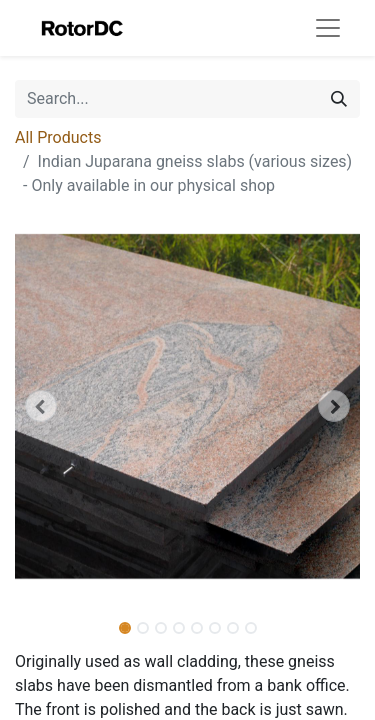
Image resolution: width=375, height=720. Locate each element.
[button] (41, 406)
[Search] (339, 99)
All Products (58, 137)
